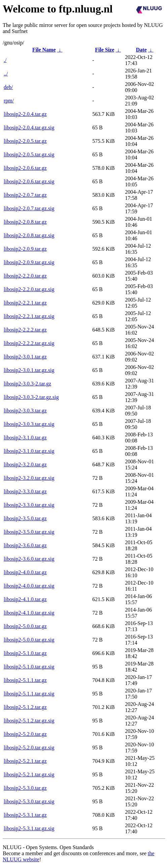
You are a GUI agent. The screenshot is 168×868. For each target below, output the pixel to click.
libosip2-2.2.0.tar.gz (25, 276)
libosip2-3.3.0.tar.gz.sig (29, 505)
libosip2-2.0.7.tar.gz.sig (29, 208)
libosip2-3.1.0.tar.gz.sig (29, 451)
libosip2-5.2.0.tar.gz (25, 734)
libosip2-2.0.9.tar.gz (25, 249)
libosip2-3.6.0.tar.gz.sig (29, 559)
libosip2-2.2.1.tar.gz (25, 303)
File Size (105, 50)
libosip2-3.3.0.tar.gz (25, 491)
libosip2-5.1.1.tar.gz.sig (29, 694)
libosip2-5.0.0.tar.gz (25, 626)
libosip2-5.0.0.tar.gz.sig (29, 640)
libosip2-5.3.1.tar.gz (25, 815)
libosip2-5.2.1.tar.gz (25, 761)
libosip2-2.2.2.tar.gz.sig (29, 343)
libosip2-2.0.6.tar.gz (25, 168)
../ (6, 74)
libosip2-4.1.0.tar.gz (25, 599)
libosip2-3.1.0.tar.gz (25, 438)
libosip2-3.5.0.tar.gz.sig (29, 532)
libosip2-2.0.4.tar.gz (25, 114)
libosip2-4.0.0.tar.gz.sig (29, 586)
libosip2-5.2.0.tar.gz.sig (29, 748)
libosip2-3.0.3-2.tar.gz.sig (31, 397)
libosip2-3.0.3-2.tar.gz (27, 384)
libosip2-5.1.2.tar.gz (25, 707)
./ (5, 60)
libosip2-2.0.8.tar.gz (25, 222)
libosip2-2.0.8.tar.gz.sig (29, 235)
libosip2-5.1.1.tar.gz (25, 680)
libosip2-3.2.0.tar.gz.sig (29, 478)
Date (141, 50)
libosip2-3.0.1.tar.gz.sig (29, 370)
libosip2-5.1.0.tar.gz (25, 653)
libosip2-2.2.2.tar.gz (25, 330)
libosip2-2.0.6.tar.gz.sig (29, 181)
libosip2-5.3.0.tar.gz (25, 788)
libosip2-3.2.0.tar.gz (25, 464)
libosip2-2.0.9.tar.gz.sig (29, 262)
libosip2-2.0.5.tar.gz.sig (29, 154)
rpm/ (9, 101)
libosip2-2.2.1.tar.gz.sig (29, 316)
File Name (44, 50)
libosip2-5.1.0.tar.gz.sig (29, 667)
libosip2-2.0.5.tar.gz (25, 141)
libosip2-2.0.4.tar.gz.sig (29, 128)
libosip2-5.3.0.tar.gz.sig (29, 801)
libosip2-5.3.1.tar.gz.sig (29, 828)
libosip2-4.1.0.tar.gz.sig (29, 613)
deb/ (8, 87)
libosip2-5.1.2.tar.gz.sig (29, 721)
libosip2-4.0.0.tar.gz (25, 572)
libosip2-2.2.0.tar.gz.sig (29, 289)
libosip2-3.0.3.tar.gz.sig (29, 424)
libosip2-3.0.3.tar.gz (25, 411)
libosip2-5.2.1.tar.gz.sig (29, 774)
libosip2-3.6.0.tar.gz (25, 545)
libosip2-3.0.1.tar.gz (25, 357)
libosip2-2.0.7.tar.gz (25, 195)
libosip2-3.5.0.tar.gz (25, 518)
